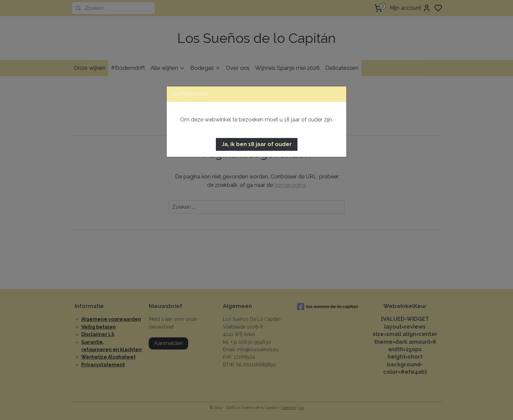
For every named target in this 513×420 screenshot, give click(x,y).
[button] (257, 144)
